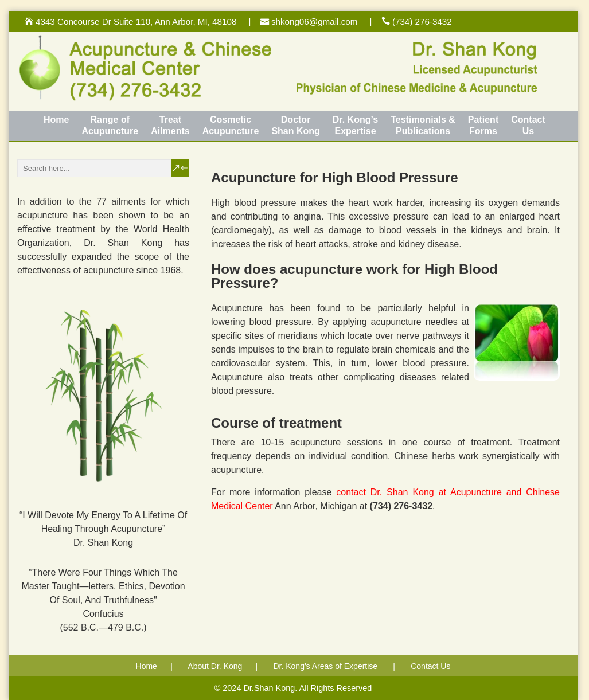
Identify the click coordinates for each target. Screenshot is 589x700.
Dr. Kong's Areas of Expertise (325, 666)
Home (56, 120)
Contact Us (430, 666)
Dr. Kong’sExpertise (355, 125)
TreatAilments (170, 125)
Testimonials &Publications (423, 125)
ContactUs (528, 125)
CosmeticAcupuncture (231, 125)
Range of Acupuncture (110, 125)
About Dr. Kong (215, 666)
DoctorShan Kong (295, 125)
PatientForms (483, 125)
